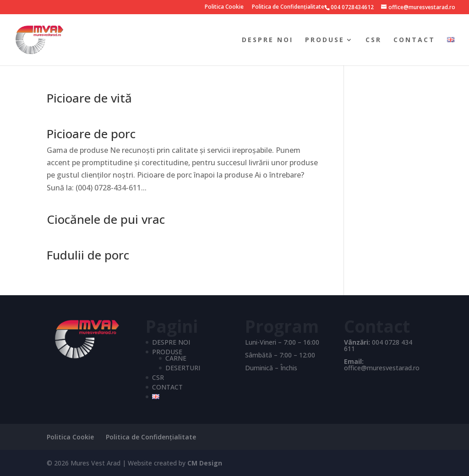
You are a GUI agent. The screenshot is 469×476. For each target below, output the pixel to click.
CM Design (205, 463)
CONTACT (414, 40)
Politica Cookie (224, 7)
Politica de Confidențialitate (288, 7)
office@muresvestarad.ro (382, 368)
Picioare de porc (91, 134)
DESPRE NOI (267, 40)
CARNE (176, 358)
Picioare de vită (89, 98)
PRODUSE (325, 40)
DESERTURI (183, 368)
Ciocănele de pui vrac (106, 219)
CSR (374, 40)
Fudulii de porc (88, 255)
